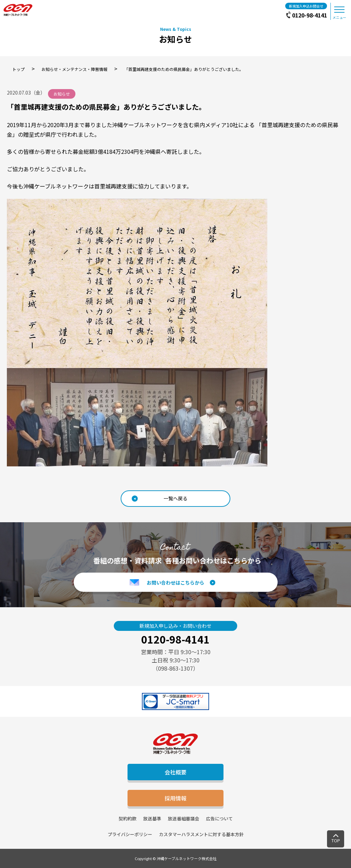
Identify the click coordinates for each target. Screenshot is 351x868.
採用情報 (175, 798)
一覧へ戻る (175, 498)
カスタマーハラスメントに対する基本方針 (201, 834)
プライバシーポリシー (130, 834)
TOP (336, 840)
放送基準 (152, 818)
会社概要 (175, 772)
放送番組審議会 (184, 818)
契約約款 (128, 818)
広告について (219, 818)
